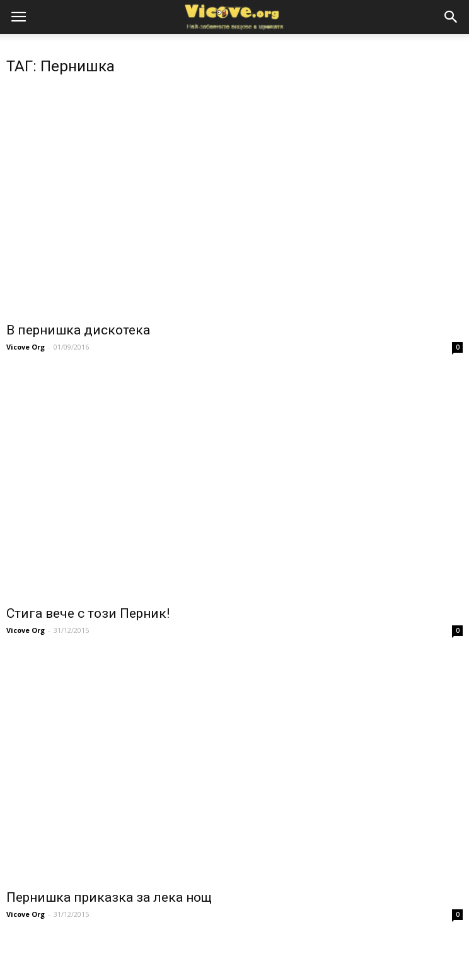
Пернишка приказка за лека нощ (109, 897)
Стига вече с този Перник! (88, 613)
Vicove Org (26, 347)
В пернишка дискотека (78, 330)
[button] (451, 17)
